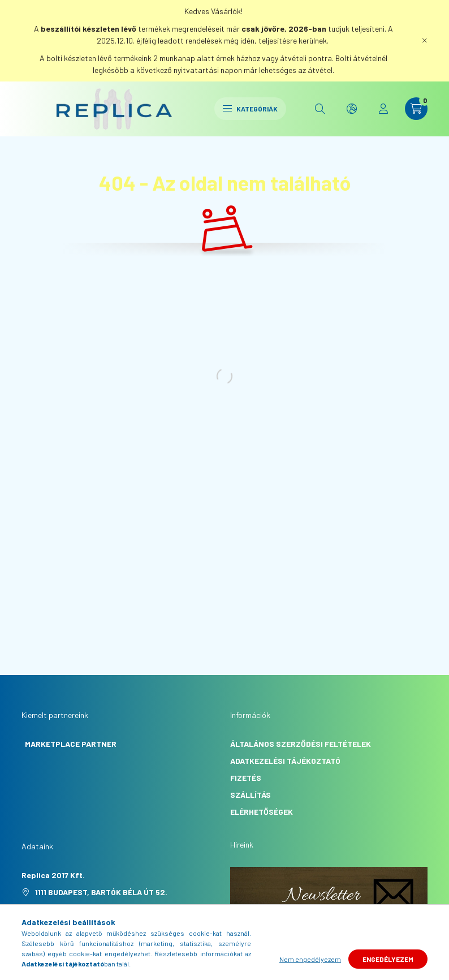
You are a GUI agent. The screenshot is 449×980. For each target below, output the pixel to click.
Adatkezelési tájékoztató (285, 761)
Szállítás (251, 795)
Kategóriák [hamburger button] (250, 109)
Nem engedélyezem (310, 959)
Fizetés (246, 778)
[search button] (320, 109)
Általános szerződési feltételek (301, 744)
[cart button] (416, 109)
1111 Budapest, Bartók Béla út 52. (101, 892)
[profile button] (383, 109)
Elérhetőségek (262, 812)
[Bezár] (425, 41)
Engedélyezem (388, 959)
